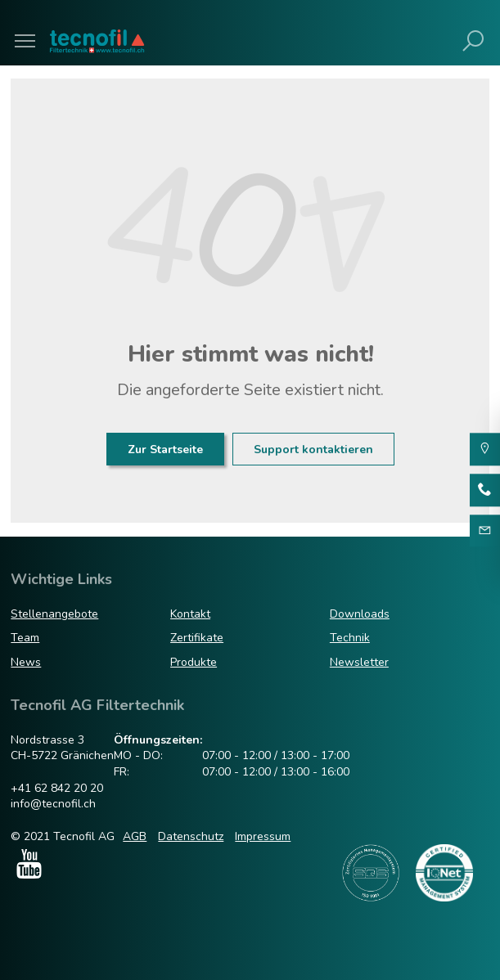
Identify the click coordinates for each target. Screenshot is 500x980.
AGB (135, 836)
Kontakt (190, 614)
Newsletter (359, 662)
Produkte (194, 662)
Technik (350, 638)
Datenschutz (191, 836)
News (26, 662)
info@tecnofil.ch (53, 804)
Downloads (360, 614)
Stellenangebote (54, 614)
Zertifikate (197, 638)
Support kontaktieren (313, 450)
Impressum (263, 836)
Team (25, 638)
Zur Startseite (165, 450)
